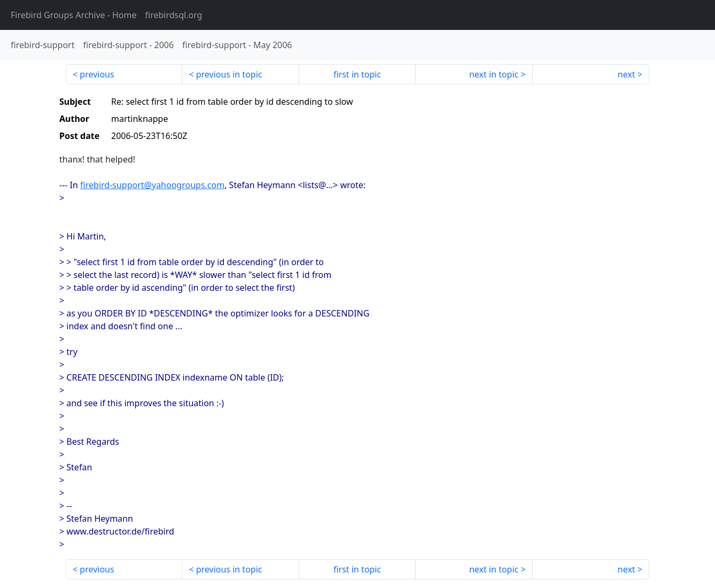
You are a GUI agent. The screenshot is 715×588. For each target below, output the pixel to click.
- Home (74, 15)
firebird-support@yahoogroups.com (152, 185)
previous (97, 74)
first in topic (357, 74)
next (627, 74)
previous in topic (229, 74)
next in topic (494, 74)
